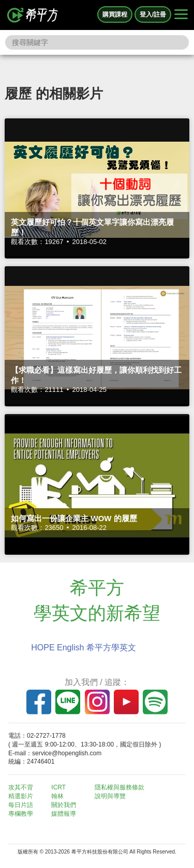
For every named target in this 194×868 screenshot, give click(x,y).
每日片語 (21, 805)
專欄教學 (21, 814)
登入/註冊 (153, 14)
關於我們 (64, 805)
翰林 (57, 796)
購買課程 (115, 14)
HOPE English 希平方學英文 (84, 648)
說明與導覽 (110, 796)
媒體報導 (64, 814)
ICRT (58, 787)
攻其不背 (21, 787)
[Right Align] (181, 15)
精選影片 (21, 796)
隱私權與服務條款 (120, 787)
